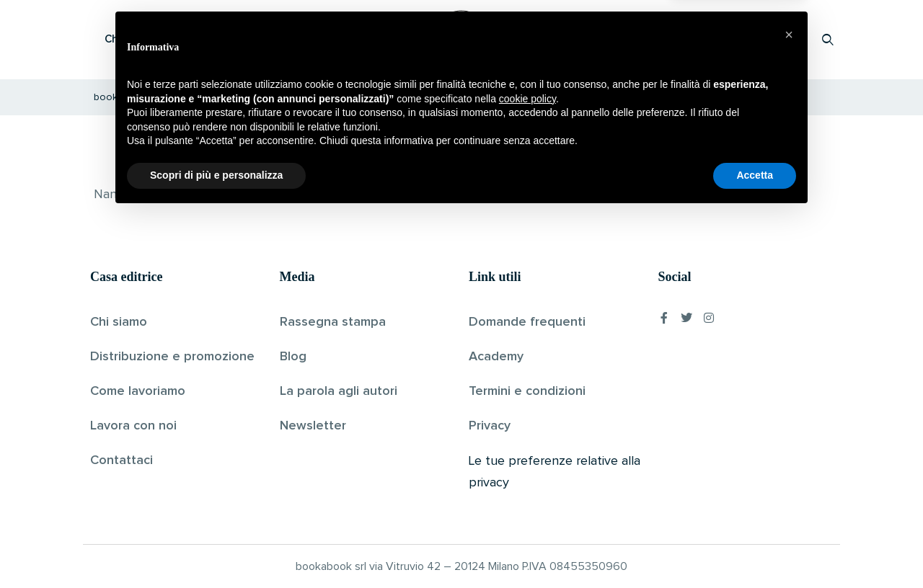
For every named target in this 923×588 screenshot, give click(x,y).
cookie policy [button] (527, 472)
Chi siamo (119, 322)
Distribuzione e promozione (172, 357)
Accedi (791, 39)
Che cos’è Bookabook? (162, 39)
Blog (293, 357)
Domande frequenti (527, 322)
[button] (789, 408)
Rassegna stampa (333, 322)
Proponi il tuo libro (713, 39)
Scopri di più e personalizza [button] (216, 548)
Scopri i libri (278, 39)
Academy (496, 357)
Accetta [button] (755, 548)
